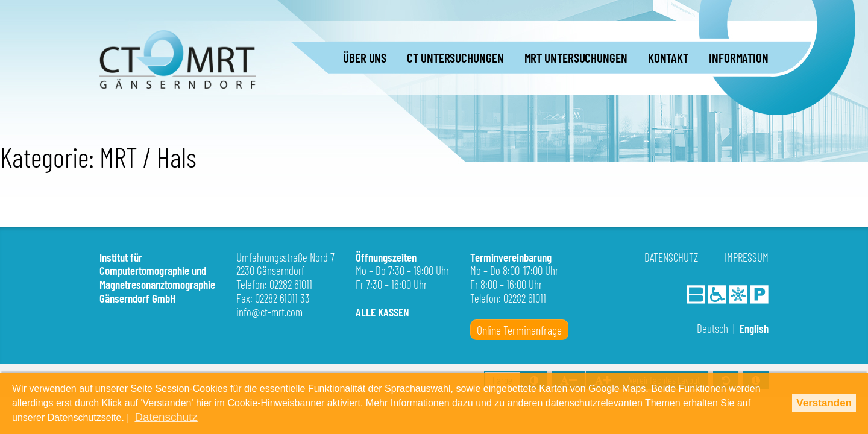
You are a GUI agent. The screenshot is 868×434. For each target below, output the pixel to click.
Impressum (747, 257)
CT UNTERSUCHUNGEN (455, 58)
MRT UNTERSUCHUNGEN (576, 58)
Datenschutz (671, 257)
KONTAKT (668, 58)
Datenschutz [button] (482, 417)
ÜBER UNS (365, 58)
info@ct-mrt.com (269, 312)
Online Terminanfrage (519, 330)
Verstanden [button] (824, 404)
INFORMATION (739, 58)
